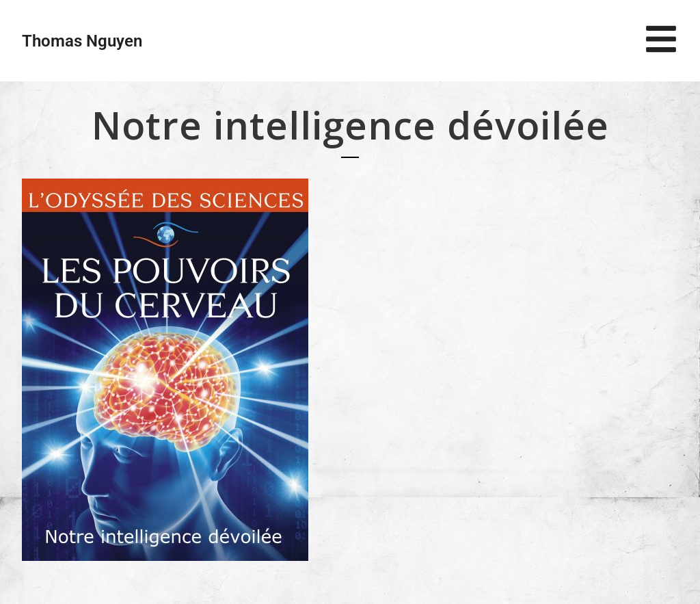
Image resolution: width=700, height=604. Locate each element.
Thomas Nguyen (82, 41)
